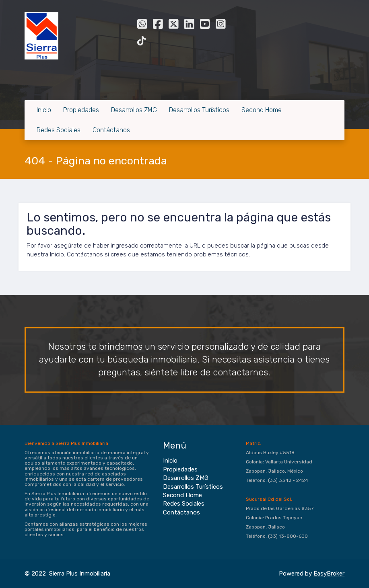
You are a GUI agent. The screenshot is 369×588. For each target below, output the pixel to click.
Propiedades (81, 110)
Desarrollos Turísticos (199, 110)
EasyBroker (329, 574)
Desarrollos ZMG (134, 110)
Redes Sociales (59, 130)
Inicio (44, 110)
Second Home (262, 110)
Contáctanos (111, 130)
